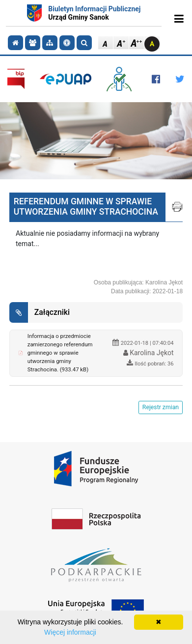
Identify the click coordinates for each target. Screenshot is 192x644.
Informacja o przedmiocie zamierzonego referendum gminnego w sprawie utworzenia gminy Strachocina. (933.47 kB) (60, 353)
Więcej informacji (70, 632)
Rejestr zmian (161, 407)
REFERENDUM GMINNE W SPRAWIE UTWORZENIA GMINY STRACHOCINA (86, 207)
